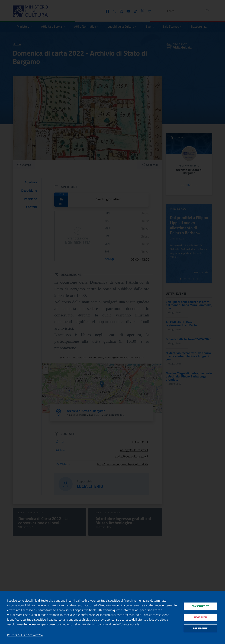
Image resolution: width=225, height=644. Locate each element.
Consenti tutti (200, 606)
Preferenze (200, 629)
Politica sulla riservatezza (25, 635)
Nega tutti (200, 617)
